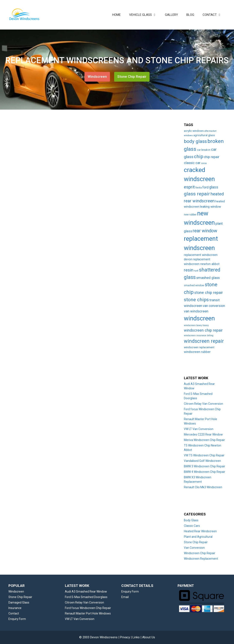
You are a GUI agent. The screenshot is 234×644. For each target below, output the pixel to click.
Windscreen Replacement (201, 559)
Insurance (15, 608)
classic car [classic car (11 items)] (192, 163)
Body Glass (191, 520)
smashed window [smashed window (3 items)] (194, 285)
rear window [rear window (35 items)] (205, 231)
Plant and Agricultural (198, 537)
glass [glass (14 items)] (214, 187)
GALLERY (171, 15)
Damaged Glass (19, 602)
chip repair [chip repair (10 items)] (212, 157)
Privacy (125, 637)
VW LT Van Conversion (199, 429)
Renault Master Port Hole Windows (88, 613)
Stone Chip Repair (132, 77)
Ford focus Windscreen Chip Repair (88, 608)
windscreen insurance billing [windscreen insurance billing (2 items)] (199, 335)
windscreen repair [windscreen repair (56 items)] (204, 341)
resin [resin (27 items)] (189, 270)
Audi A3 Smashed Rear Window (86, 592)
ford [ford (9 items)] (205, 187)
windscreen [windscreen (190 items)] (199, 318)
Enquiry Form (17, 619)
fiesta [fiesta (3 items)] (199, 188)
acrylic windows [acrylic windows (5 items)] (194, 131)
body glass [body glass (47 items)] (195, 141)
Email (125, 597)
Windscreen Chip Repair (200, 553)
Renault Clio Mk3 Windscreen (203, 487)
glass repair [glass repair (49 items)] (197, 194)
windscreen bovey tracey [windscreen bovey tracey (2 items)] (196, 325)
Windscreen (97, 77)
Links (136, 637)
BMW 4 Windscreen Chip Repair (205, 472)
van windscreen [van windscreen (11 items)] (196, 311)
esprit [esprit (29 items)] (189, 187)
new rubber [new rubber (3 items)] (190, 215)
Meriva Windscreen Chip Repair (204, 440)
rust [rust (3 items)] (196, 271)
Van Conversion (194, 548)
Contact (14, 613)
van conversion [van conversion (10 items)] (214, 306)
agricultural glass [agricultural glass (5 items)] (204, 135)
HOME (116, 15)
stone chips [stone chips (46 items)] (196, 300)
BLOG (190, 15)
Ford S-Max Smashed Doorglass (86, 597)
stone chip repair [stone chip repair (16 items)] (209, 292)
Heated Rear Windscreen (200, 531)
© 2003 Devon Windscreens (98, 637)
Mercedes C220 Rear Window (203, 434)
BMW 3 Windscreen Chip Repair (205, 466)
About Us (149, 637)
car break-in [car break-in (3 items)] (204, 150)
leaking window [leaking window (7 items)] (211, 207)
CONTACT (214, 15)
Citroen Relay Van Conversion (203, 404)
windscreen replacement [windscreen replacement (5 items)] (199, 347)
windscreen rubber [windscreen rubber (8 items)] (197, 352)
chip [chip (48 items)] (199, 157)
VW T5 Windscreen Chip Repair (204, 455)
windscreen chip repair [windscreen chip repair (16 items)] (203, 330)
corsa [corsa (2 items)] (204, 163)
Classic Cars (192, 526)
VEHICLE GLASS (145, 15)
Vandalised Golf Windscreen (202, 461)
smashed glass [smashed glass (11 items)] (208, 278)
